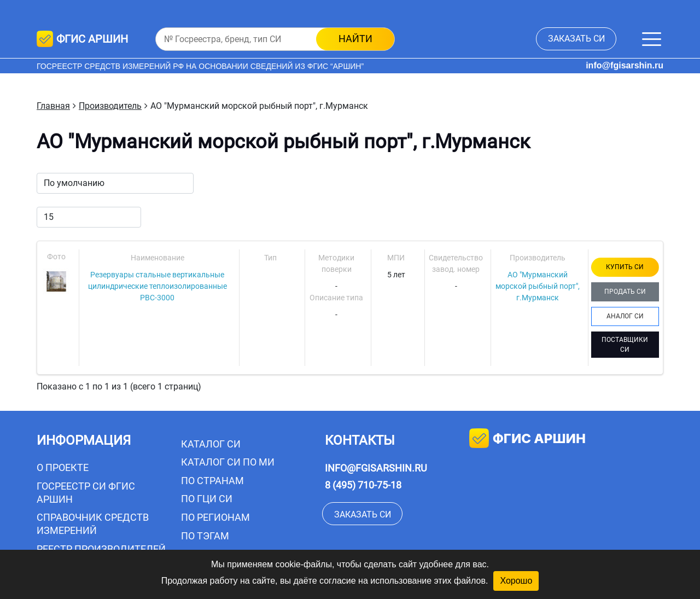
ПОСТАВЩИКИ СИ (625, 345)
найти (355, 39)
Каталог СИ (211, 444)
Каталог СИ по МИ (228, 462)
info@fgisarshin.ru (625, 65)
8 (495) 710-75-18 (363, 485)
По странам (212, 481)
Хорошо (516, 581)
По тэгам (205, 536)
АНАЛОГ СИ (625, 316)
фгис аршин (527, 440)
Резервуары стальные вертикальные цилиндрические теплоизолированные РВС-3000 (157, 286)
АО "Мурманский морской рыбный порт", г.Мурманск (538, 286)
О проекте (63, 467)
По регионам (215, 517)
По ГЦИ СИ (207, 499)
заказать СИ (576, 39)
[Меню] (652, 39)
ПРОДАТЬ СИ (625, 292)
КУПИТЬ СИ (625, 267)
